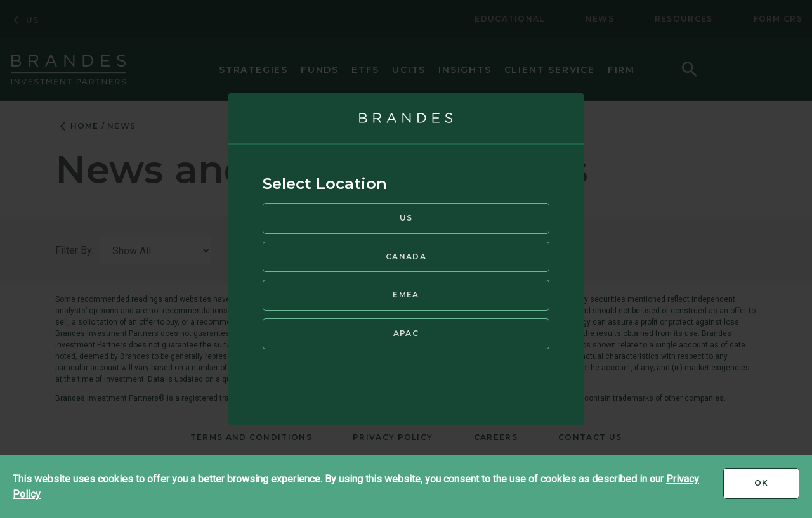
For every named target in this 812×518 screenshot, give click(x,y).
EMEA (406, 293)
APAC (406, 332)
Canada (406, 255)
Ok (777, 488)
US (406, 217)
